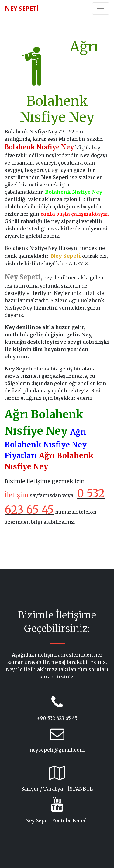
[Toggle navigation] (101, 9)
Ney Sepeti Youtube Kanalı (57, 820)
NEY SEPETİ (22, 8)
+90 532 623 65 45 (57, 718)
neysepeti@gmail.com (57, 750)
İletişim (17, 495)
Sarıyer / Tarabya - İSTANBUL (57, 789)
